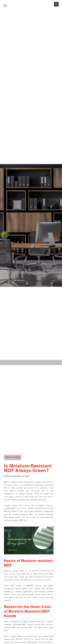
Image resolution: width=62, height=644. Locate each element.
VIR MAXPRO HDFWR (38, 571)
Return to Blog (13, 457)
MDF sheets (25, 506)
